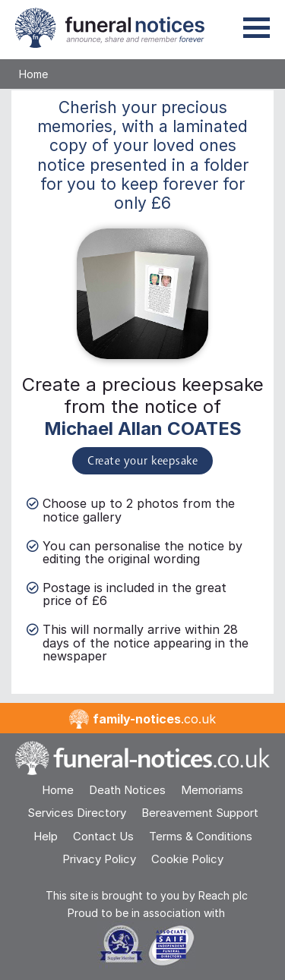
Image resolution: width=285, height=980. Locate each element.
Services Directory (77, 813)
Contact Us (103, 836)
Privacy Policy (99, 859)
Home (33, 74)
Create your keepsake (142, 462)
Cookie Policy (187, 859)
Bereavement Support (200, 813)
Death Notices (127, 790)
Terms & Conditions (201, 836)
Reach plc (223, 895)
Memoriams (212, 790)
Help (46, 836)
